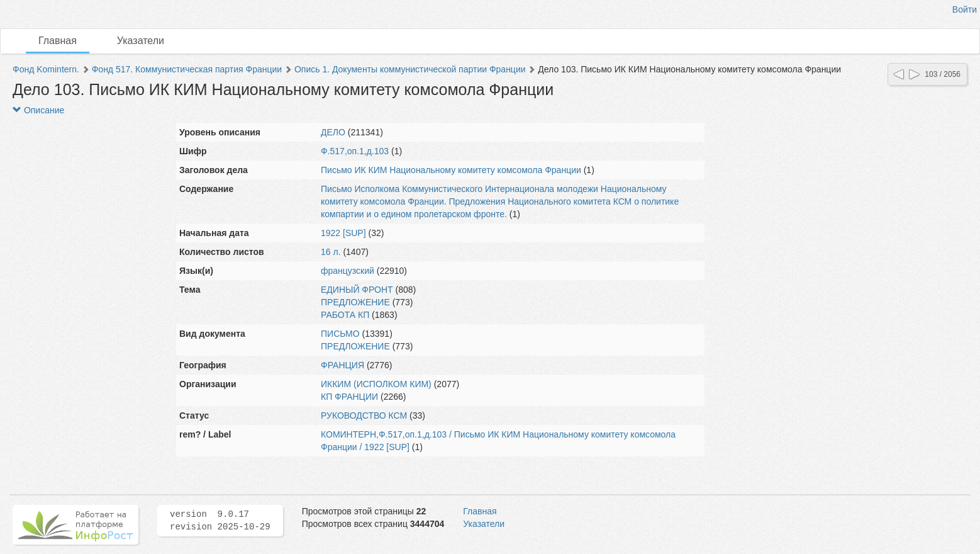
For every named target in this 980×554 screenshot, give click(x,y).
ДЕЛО (333, 132)
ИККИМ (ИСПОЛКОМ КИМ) (376, 384)
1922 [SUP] (343, 233)
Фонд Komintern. (46, 69)
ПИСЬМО (340, 334)
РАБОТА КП (345, 315)
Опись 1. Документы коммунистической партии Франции (410, 69)
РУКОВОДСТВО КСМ (364, 415)
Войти (965, 9)
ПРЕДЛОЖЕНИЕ (355, 302)
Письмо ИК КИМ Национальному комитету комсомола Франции (451, 170)
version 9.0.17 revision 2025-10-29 (220, 521)
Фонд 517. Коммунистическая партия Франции (187, 69)
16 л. (331, 252)
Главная (58, 41)
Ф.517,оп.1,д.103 (355, 151)
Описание (38, 110)
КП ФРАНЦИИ (349, 397)
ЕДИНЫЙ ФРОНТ (357, 290)
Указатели (141, 41)
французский (348, 271)
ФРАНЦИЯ (342, 365)
